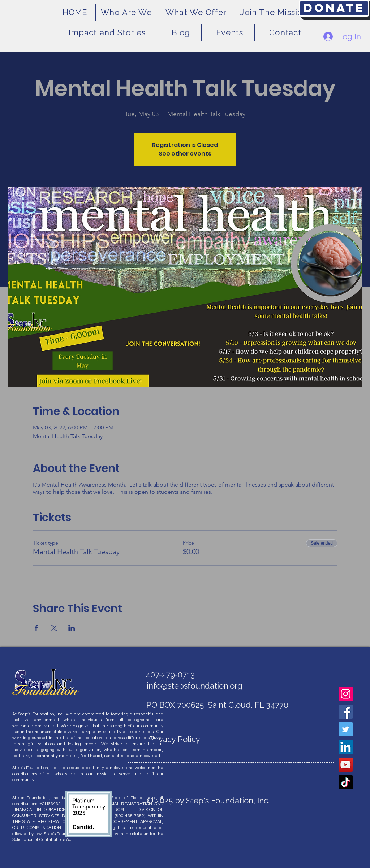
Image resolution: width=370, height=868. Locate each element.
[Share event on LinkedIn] (72, 628)
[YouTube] (346, 765)
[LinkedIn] (346, 747)
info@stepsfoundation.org (195, 686)
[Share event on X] (54, 628)
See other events (185, 154)
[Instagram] (346, 694)
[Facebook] (346, 712)
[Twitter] (346, 729)
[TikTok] (346, 782)
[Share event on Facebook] (36, 628)
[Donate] (334, 8)
